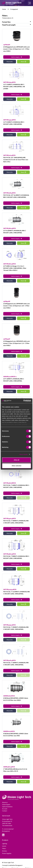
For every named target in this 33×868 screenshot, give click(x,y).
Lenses (4, 846)
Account (5, 809)
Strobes (4, 851)
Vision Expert (6, 804)
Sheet (23, 62)
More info (10, 62)
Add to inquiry (17, 57)
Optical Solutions (7, 807)
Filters (4, 848)
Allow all (16, 460)
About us (5, 802)
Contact (5, 811)
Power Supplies (7, 853)
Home (4, 9)
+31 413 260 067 (8, 829)
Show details (24, 454)
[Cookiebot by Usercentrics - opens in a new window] (23, 401)
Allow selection (16, 466)
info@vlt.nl (6, 831)
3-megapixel (14, 9)
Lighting (5, 844)
